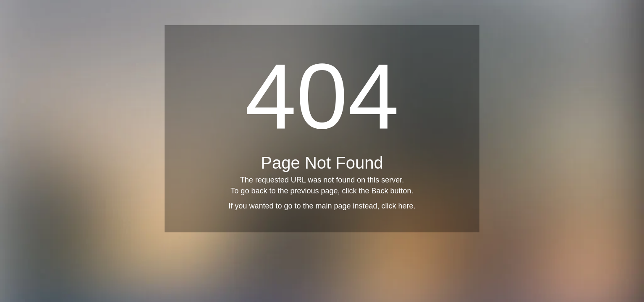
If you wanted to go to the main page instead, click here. (322, 206)
